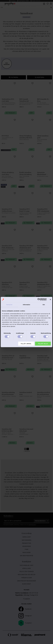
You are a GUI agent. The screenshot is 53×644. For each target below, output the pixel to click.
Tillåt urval (26, 344)
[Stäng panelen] (50, 300)
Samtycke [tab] (9, 305)
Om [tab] (44, 305)
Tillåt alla (43, 344)
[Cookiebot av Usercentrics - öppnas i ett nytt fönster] (39, 300)
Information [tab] (27, 305)
